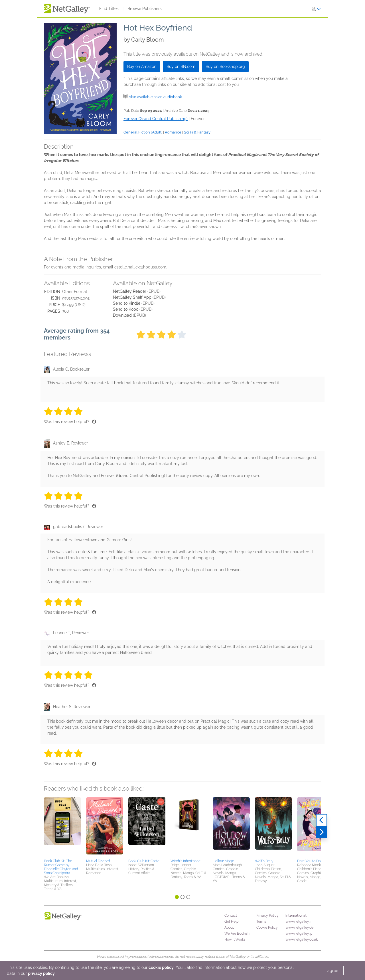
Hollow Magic (223, 861)
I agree (332, 971)
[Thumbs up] (94, 422)
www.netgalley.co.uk (302, 939)
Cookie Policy (267, 928)
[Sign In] (316, 9)
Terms (261, 922)
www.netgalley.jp (299, 933)
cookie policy (161, 967)
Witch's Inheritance (185, 861)
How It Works (235, 939)
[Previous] (322, 820)
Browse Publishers (145, 9)
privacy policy (41, 973)
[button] (62, 827)
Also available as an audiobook (155, 97)
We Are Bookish (237, 933)
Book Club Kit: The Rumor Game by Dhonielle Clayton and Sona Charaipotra (61, 867)
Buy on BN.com (181, 66)
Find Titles (109, 9)
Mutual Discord (98, 861)
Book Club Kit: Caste (144, 861)
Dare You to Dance (312, 861)
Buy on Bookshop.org (225, 66)
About (229, 928)
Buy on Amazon (142, 66)
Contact (231, 916)
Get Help (231, 922)
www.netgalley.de (299, 928)
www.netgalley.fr (299, 922)
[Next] (322, 832)
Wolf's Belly (264, 861)
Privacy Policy (267, 916)
